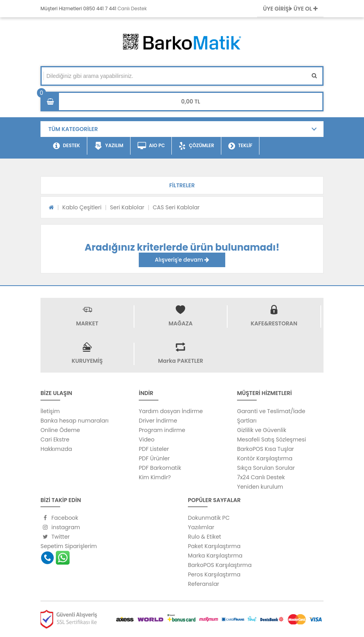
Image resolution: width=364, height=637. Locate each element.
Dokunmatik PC (209, 518)
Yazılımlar (201, 527)
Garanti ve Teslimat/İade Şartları (271, 416)
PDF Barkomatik (160, 468)
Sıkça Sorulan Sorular (266, 468)
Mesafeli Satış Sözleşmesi (272, 439)
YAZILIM (109, 146)
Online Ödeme (60, 430)
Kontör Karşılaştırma (265, 458)
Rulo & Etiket (204, 537)
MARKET (87, 323)
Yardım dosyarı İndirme (171, 411)
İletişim (50, 411)
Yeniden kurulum (260, 487)
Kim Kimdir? (155, 477)
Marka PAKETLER (181, 361)
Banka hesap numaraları (74, 421)
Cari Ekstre (55, 439)
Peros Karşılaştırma (214, 574)
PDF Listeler (154, 449)
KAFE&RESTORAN (274, 323)
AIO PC (151, 146)
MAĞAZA (181, 323)
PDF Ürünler (154, 458)
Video (147, 439)
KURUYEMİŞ (87, 361)
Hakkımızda (56, 449)
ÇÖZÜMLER (196, 146)
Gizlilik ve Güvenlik (262, 430)
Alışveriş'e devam (182, 260)
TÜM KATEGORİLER (73, 129)
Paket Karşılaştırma (214, 546)
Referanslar (204, 584)
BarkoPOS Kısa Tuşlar (266, 449)
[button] (182, 185)
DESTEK (67, 146)
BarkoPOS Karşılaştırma (220, 565)
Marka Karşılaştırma (215, 556)
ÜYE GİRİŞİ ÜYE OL (290, 9)
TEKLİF (240, 146)
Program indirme (162, 430)
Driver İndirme (158, 421)
